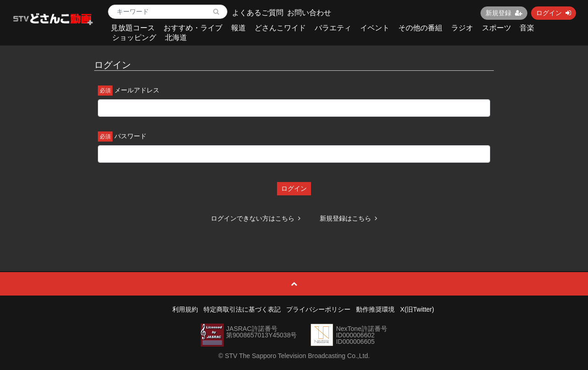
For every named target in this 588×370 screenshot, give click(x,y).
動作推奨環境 (375, 309)
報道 (238, 28)
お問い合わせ (309, 13)
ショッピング (134, 37)
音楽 (527, 28)
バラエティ (333, 28)
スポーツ (497, 28)
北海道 (176, 37)
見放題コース (133, 28)
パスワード (130, 136)
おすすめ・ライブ (193, 28)
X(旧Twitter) (417, 309)
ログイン (554, 13)
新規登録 (504, 13)
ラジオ (462, 28)
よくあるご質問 (258, 13)
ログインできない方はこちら (256, 218)
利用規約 (185, 309)
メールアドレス (137, 90)
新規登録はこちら (348, 218)
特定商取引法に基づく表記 (242, 309)
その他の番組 (420, 28)
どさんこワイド (280, 28)
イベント (375, 28)
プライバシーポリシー (318, 309)
